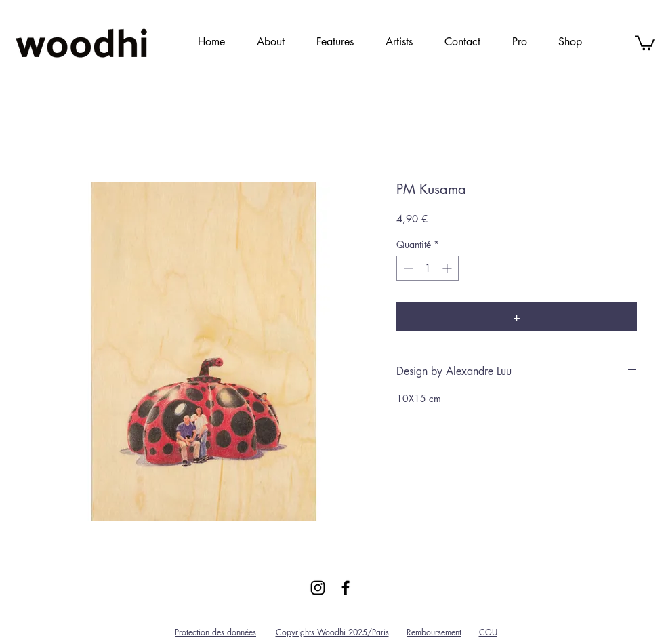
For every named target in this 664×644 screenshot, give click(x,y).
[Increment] (448, 268)
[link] (645, 42)
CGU (488, 632)
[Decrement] (407, 268)
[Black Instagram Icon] (318, 588)
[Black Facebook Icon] (346, 588)
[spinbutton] (428, 268)
